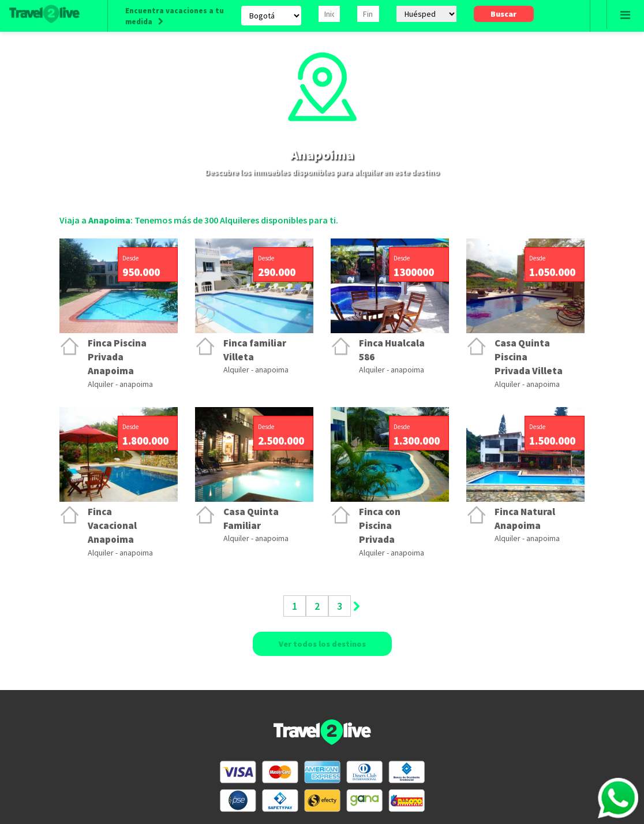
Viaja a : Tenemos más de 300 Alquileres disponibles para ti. (199, 220)
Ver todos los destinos (322, 644)
